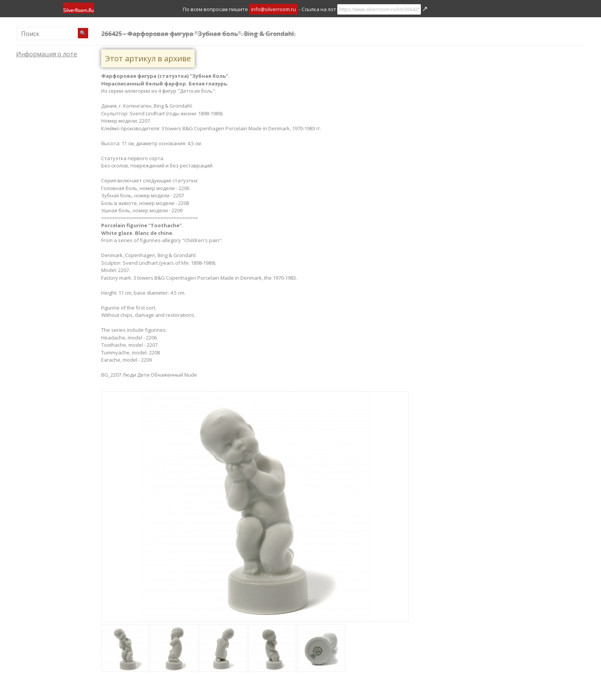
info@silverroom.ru (273, 9)
